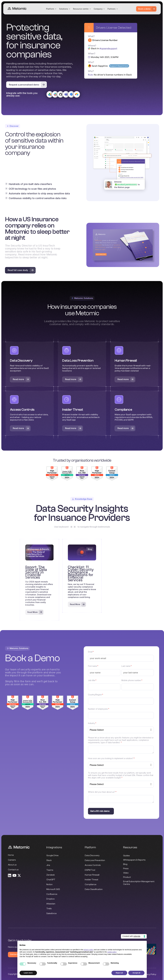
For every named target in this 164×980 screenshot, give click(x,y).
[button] (51, 9)
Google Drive (52, 856)
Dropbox (50, 899)
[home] (17, 9)
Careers (12, 860)
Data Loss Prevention (95, 861)
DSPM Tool (90, 870)
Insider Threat (92, 880)
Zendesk (51, 875)
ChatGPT (51, 880)
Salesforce (51, 914)
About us (12, 865)
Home (11, 855)
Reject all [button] (119, 973)
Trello (49, 909)
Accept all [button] (136, 973)
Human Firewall (92, 875)
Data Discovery (92, 856)
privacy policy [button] (89, 950)
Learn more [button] (28, 973)
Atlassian (51, 904)
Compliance (91, 885)
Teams (50, 870)
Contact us (13, 870)
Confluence (52, 894)
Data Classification (94, 889)
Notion (49, 885)
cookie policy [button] (112, 952)
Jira (48, 865)
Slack (49, 861)
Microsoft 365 (53, 889)
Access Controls (93, 865)
